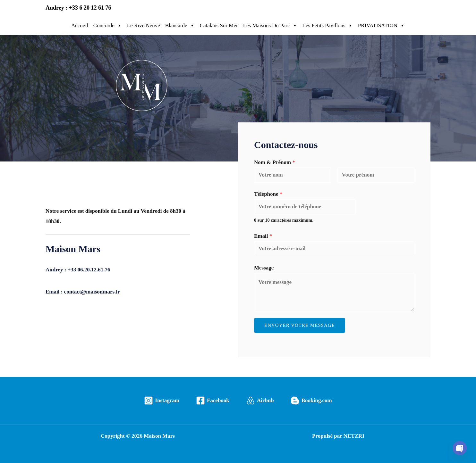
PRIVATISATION (381, 26)
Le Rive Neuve (144, 25)
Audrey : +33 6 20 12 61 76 (78, 8)
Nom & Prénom (275, 162)
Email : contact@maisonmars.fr (83, 292)
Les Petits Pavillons (328, 26)
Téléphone (268, 194)
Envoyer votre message (300, 325)
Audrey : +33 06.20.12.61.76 (78, 270)
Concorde (108, 26)
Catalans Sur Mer (219, 25)
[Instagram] (162, 401)
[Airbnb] (260, 401)
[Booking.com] (311, 401)
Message (264, 268)
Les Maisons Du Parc (270, 26)
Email (263, 236)
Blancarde (180, 26)
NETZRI (354, 436)
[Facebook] (213, 401)
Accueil (80, 25)
